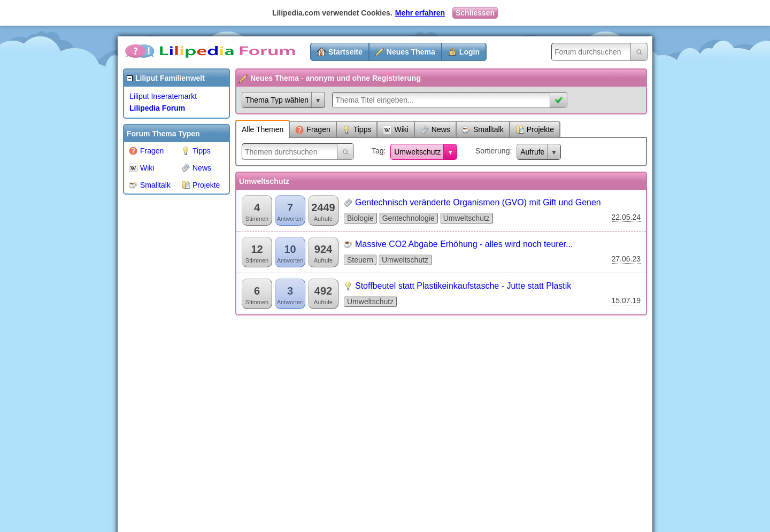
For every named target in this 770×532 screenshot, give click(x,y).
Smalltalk (150, 185)
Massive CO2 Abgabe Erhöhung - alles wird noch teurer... (464, 244)
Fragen (146, 151)
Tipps (196, 151)
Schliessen (475, 13)
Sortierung (493, 151)
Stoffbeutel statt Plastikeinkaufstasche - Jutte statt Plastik (463, 286)
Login (469, 52)
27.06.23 (626, 259)
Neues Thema (411, 52)
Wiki (141, 168)
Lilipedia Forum (157, 108)
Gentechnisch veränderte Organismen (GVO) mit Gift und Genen (478, 202)
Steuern (360, 260)
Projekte (201, 185)
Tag (378, 151)
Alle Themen (263, 129)
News (196, 168)
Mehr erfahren (420, 13)
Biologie (360, 218)
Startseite (345, 52)
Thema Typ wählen (277, 100)
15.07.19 (626, 300)
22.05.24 (626, 217)
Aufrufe (532, 152)
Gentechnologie (409, 218)
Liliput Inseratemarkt (163, 96)
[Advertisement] (166, 360)
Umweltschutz (417, 152)
